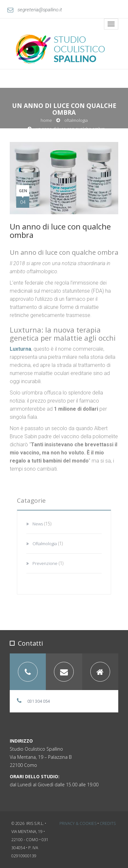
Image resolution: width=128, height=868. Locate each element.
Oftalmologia (76, 120)
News (38, 524)
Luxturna (20, 349)
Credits (108, 823)
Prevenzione (45, 563)
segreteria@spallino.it (35, 10)
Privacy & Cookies (78, 823)
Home (46, 120)
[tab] (28, 672)
